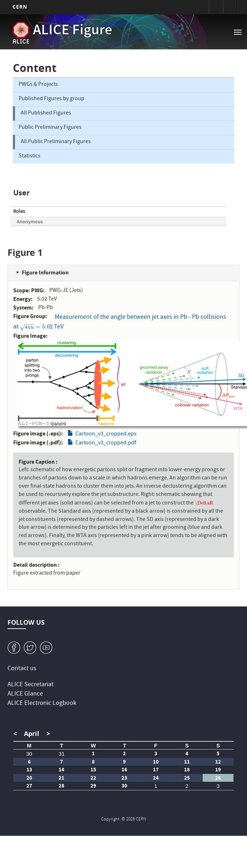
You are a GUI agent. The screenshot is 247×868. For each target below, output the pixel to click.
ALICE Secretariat (31, 685)
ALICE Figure (73, 31)
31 (62, 754)
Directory (230, 7)
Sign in (216, 7)
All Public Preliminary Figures (56, 142)
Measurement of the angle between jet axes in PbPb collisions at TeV (120, 322)
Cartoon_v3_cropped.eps (106, 434)
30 (29, 754)
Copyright (111, 820)
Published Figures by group (51, 99)
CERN (20, 7)
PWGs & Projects (38, 85)
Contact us (22, 669)
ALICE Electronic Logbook (42, 704)
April (32, 734)
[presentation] (190, 318)
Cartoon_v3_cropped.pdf (106, 443)
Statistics (29, 156)
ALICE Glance (25, 694)
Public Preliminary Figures (50, 128)
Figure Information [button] (45, 272)
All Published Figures (46, 113)
